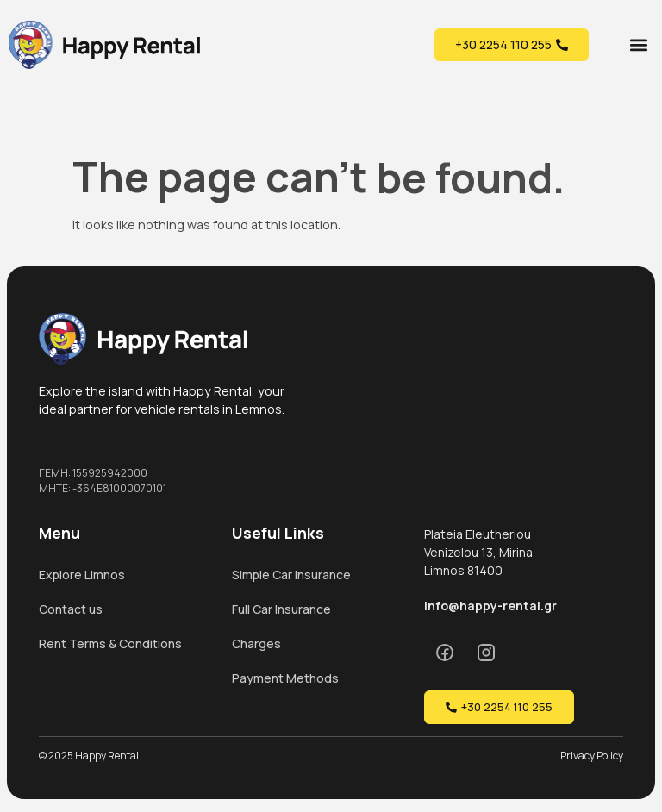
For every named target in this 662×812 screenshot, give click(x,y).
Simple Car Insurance (291, 575)
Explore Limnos (82, 575)
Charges (256, 643)
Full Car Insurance (281, 609)
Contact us (71, 609)
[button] (639, 44)
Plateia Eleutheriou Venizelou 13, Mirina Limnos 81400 (478, 552)
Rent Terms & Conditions (110, 643)
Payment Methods (285, 678)
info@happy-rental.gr (490, 606)
